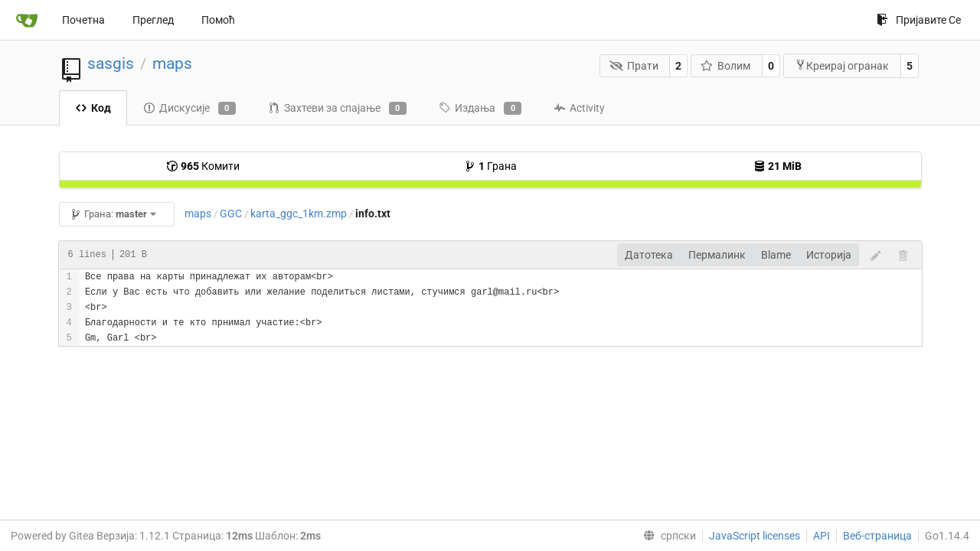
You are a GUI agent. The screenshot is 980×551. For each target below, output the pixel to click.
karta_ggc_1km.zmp (299, 214)
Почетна (83, 20)
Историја (829, 255)
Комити (203, 166)
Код (93, 108)
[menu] (666, 536)
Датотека (649, 255)
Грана (490, 166)
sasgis (111, 64)
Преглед (153, 20)
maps (172, 64)
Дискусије (189, 109)
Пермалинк (717, 255)
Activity (579, 108)
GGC (231, 214)
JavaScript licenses (755, 536)
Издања (480, 109)
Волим (726, 66)
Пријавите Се (919, 20)
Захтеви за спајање (337, 109)
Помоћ (218, 20)
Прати (634, 66)
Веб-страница (877, 536)
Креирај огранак (842, 65)
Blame (776, 255)
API (822, 536)
